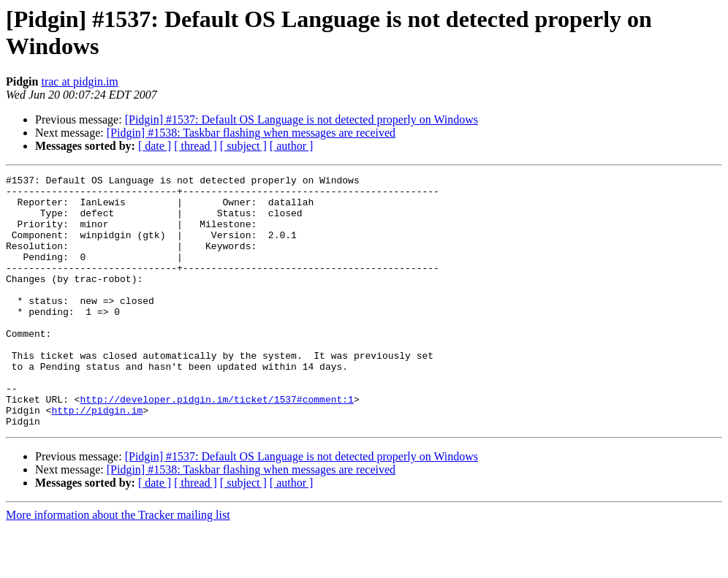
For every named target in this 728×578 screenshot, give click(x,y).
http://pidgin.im (97, 458)
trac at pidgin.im (79, 81)
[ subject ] (243, 146)
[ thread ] (196, 146)
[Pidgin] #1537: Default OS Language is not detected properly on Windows (302, 119)
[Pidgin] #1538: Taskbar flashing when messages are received (251, 133)
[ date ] (155, 146)
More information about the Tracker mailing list (118, 565)
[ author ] (292, 146)
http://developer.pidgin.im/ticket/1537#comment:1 (216, 445)
